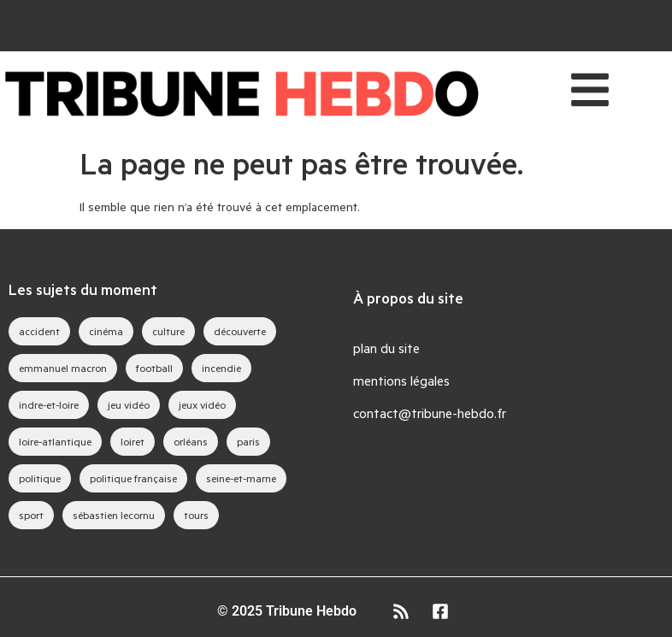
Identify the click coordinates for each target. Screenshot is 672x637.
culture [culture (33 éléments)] (168, 331)
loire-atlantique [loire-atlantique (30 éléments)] (55, 441)
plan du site (386, 348)
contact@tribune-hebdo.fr (430, 413)
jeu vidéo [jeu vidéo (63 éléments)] (129, 404)
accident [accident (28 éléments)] (39, 331)
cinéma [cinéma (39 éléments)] (106, 331)
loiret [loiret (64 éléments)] (133, 441)
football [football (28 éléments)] (154, 368)
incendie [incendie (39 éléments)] (221, 368)
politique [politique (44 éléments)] (40, 478)
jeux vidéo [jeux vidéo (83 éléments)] (202, 404)
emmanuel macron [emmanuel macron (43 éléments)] (63, 368)
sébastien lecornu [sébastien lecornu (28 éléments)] (114, 515)
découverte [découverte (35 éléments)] (240, 331)
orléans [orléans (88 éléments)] (191, 441)
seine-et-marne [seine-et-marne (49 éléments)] (241, 478)
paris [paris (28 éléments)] (248, 441)
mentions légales (401, 380)
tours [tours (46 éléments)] (196, 515)
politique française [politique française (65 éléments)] (133, 478)
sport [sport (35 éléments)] (31, 515)
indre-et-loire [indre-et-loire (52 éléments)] (49, 404)
